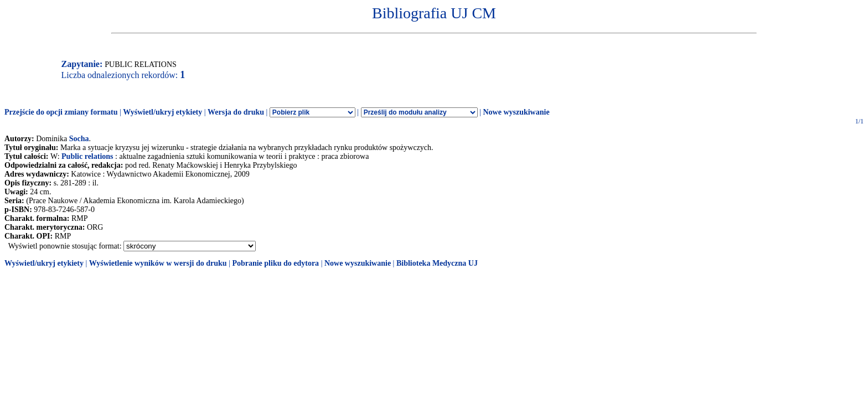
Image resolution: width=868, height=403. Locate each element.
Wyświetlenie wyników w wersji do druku (158, 263)
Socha (79, 139)
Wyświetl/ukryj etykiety (162, 112)
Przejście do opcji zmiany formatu (61, 112)
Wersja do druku (236, 112)
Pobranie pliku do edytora (275, 263)
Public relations (87, 156)
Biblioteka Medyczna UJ (437, 263)
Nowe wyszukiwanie (516, 112)
